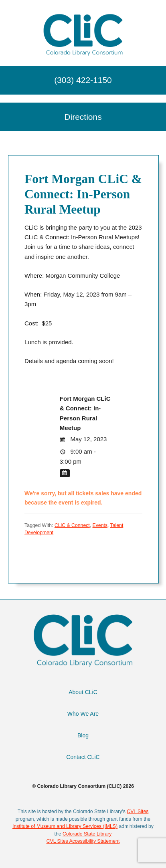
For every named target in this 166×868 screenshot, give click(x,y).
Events (100, 525)
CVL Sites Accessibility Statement (83, 841)
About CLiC (83, 692)
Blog (83, 735)
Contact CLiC (83, 757)
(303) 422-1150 (83, 80)
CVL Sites (138, 811)
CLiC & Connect (72, 525)
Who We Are (83, 714)
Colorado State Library (87, 834)
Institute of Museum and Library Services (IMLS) (65, 826)
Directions (83, 117)
